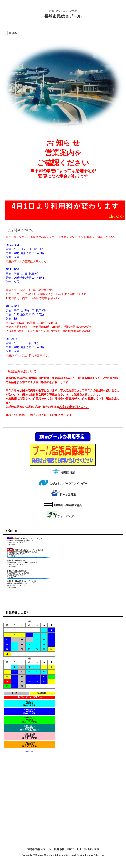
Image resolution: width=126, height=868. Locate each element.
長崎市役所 (63, 473)
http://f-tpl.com (96, 855)
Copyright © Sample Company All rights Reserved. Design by (55, 855)
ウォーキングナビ (63, 516)
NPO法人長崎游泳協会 (63, 505)
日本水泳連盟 (63, 494)
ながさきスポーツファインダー (63, 484)
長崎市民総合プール (63, 16)
